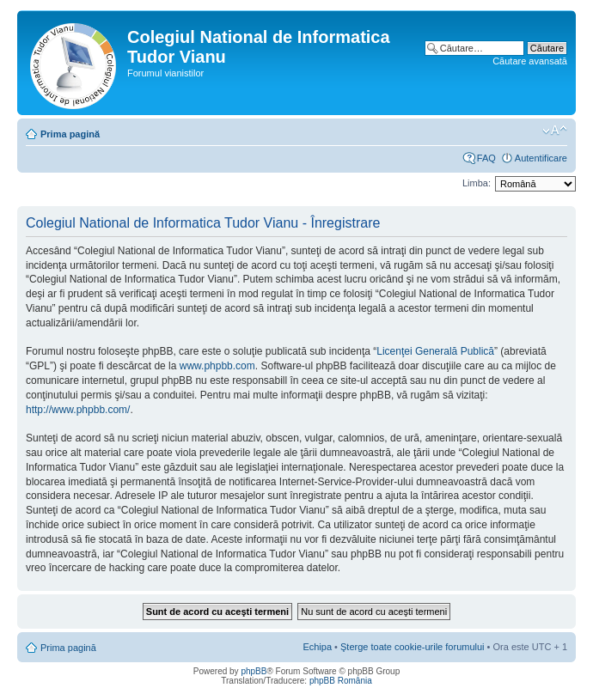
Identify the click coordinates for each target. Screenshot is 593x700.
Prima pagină (70, 134)
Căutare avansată (530, 61)
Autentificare (541, 158)
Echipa (317, 647)
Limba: (477, 183)
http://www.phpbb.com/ (78, 410)
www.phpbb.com (217, 366)
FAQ (486, 158)
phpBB (254, 671)
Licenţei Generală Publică (435, 351)
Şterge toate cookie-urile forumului (413, 647)
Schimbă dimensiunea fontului (555, 131)
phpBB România (341, 681)
